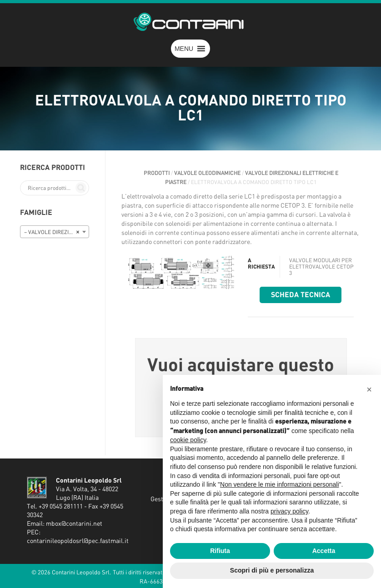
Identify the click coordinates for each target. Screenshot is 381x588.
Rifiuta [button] (220, 551)
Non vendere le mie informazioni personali (279, 484)
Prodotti (157, 173)
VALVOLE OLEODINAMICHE (207, 173)
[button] (184, 49)
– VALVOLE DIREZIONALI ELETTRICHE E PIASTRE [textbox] (56, 232)
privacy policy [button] (289, 511)
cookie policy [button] (188, 440)
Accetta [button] (324, 551)
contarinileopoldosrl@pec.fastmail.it (78, 541)
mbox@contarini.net (74, 524)
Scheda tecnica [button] (301, 295)
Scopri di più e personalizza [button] (272, 570)
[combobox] (55, 232)
